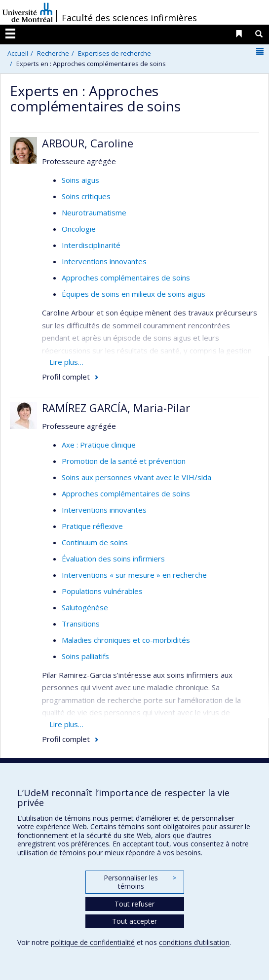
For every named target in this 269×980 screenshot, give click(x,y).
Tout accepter (134, 921)
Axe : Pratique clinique (99, 445)
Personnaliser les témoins (140, 882)
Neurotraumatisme (94, 212)
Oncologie (79, 229)
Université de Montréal (28, 12)
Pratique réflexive (92, 526)
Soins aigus (80, 180)
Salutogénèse (85, 607)
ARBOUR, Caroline (88, 143)
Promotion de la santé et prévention (124, 461)
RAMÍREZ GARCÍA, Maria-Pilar (116, 408)
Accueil (18, 53)
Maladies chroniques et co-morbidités (126, 640)
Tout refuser (134, 904)
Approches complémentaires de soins (126, 278)
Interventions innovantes (104, 261)
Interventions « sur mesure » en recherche (134, 575)
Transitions (81, 624)
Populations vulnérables (102, 591)
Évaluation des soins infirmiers (113, 559)
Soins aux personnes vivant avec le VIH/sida (136, 477)
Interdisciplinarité (91, 245)
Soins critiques (86, 196)
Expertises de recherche (115, 53)
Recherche (53, 53)
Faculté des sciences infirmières (129, 18)
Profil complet (66, 377)
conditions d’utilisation (194, 942)
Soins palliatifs (85, 656)
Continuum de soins (95, 542)
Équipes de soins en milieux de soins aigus (134, 294)
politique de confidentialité (93, 942)
